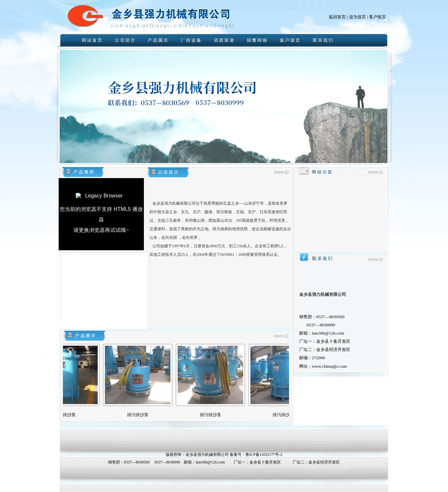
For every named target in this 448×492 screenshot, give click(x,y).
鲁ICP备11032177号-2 (264, 455)
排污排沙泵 (70, 415)
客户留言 (378, 17)
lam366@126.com (210, 462)
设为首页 (358, 17)
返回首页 (337, 17)
